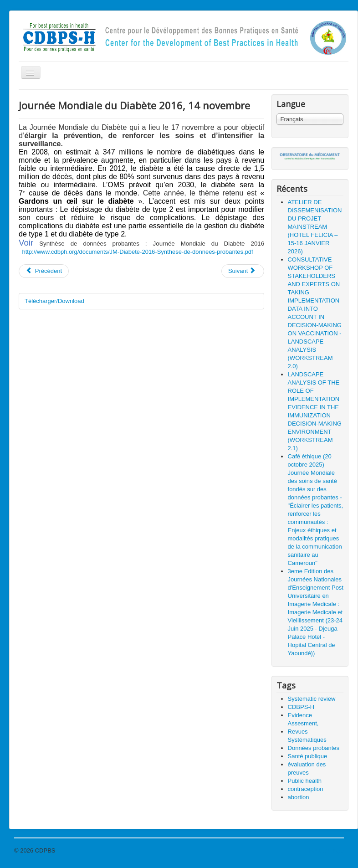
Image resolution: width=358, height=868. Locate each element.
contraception (306, 789)
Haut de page (326, 850)
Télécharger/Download (54, 301)
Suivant (242, 271)
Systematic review (312, 699)
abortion (299, 797)
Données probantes (314, 748)
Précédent (44, 271)
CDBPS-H (301, 707)
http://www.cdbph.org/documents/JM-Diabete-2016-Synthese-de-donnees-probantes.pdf (137, 252)
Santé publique (308, 756)
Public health (305, 781)
